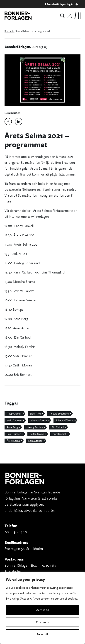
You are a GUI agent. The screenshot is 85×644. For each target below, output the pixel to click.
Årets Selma (39, 168)
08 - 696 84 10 (16, 532)
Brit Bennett (59, 434)
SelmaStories (30, 162)
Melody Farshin (35, 427)
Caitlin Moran (37, 434)
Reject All (43, 634)
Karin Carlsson (14, 420)
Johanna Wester (64, 420)
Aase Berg (12, 427)
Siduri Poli (35, 413)
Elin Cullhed (58, 427)
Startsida (9, 31)
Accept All (43, 610)
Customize (43, 622)
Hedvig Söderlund (59, 413)
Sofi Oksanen (14, 434)
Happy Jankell (14, 413)
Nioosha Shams (39, 420)
